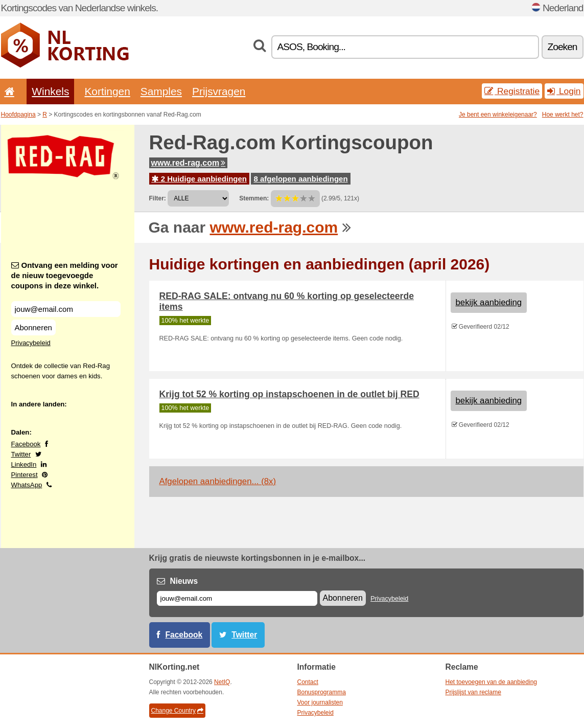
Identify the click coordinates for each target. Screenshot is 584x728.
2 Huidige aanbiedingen (200, 179)
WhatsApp (27, 485)
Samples (161, 91)
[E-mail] (237, 598)
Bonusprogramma (322, 692)
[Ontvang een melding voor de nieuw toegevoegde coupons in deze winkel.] (66, 309)
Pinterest (25, 475)
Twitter (21, 454)
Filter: (158, 198)
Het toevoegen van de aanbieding (491, 682)
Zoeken (563, 47)
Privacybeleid (31, 343)
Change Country (177, 711)
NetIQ (222, 682)
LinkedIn (24, 464)
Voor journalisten (320, 702)
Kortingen (107, 91)
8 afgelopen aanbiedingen (300, 179)
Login (564, 91)
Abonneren (33, 327)
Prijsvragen (219, 91)
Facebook (26, 444)
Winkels (50, 91)
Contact (308, 682)
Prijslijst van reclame (473, 692)
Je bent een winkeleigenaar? (498, 115)
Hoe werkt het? (563, 115)
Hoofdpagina (18, 115)
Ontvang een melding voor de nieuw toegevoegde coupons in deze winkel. (65, 275)
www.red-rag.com (189, 163)
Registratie (512, 91)
